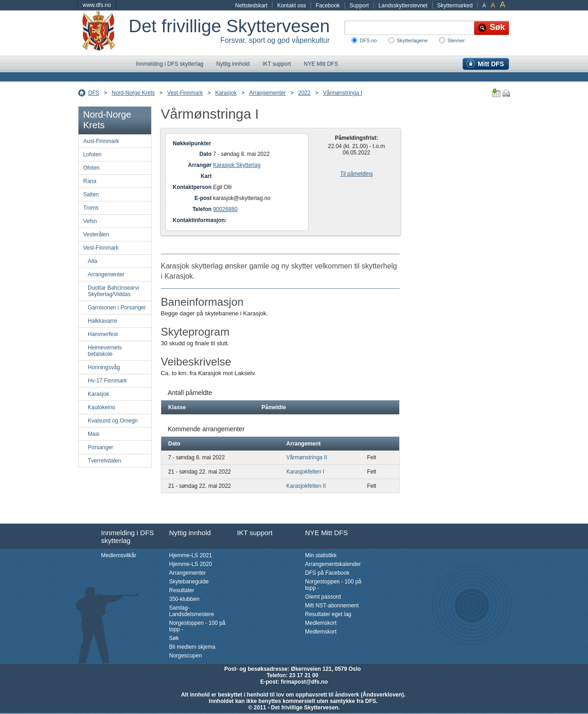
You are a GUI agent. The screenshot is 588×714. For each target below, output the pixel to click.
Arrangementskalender (333, 564)
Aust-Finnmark (101, 141)
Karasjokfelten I (305, 472)
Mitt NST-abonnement (332, 605)
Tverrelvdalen (105, 461)
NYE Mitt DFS (321, 64)
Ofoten (91, 168)
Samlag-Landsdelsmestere (192, 611)
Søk (174, 638)
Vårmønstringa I (342, 93)
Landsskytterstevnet (403, 6)
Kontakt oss (291, 6)
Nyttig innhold (233, 64)
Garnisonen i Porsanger (117, 308)
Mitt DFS (491, 64)
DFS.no (368, 40)
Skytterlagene (412, 40)
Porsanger (100, 447)
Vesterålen (96, 234)
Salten (91, 194)
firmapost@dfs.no (304, 682)
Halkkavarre (102, 321)
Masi (93, 434)
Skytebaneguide (189, 582)
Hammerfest (103, 334)
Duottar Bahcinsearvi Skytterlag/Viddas (113, 291)
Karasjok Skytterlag (237, 165)
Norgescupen (185, 656)
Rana (90, 181)
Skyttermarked (455, 6)
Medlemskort (321, 623)
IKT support (277, 64)
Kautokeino (102, 407)
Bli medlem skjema (192, 647)
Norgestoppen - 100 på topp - (197, 626)
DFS (94, 93)
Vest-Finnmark (185, 93)
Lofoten (92, 154)
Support (359, 6)
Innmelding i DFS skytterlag (170, 64)
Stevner (456, 40)
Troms (91, 208)
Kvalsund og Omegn (113, 421)
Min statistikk (321, 555)
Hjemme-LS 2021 (190, 555)
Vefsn (90, 221)
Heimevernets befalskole (105, 351)
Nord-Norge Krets (133, 93)
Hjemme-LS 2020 (190, 564)
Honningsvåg (104, 367)
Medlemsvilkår (119, 555)
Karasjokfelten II (306, 486)
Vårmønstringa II (307, 457)
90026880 (225, 209)
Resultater (182, 590)
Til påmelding (357, 174)
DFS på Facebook (327, 573)
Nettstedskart (252, 6)
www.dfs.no (97, 5)
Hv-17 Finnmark (107, 381)
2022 (304, 93)
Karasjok (226, 93)
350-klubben (184, 599)
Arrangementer (267, 93)
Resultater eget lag (328, 614)
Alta (93, 261)
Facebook (328, 6)
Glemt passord (323, 597)
